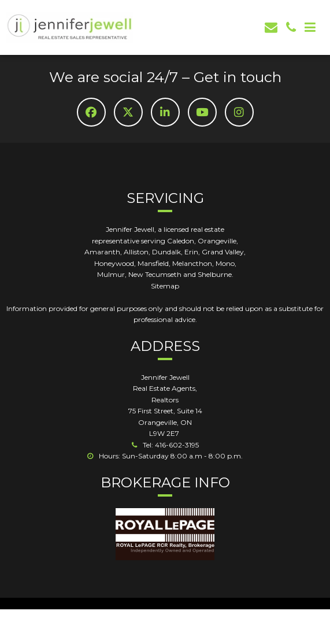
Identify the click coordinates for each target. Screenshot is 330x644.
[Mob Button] (310, 28)
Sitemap (165, 286)
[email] (271, 27)
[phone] (291, 27)
